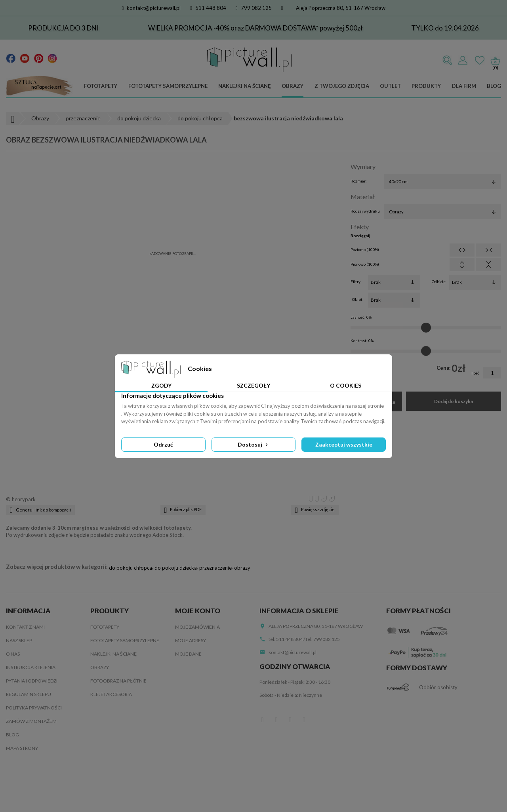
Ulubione (480, 61)
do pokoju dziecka (176, 568)
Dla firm (464, 86)
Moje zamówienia (197, 627)
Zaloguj (463, 61)
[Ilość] (492, 373)
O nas (13, 654)
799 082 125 (254, 8)
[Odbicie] (475, 282)
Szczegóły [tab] (253, 385)
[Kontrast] (426, 351)
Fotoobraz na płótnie (118, 681)
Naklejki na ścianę (245, 86)
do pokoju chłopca (131, 568)
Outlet (390, 86)
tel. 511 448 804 (286, 639)
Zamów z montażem (31, 721)
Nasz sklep (19, 640)
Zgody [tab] (161, 385)
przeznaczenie (215, 568)
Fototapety (101, 86)
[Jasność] (426, 328)
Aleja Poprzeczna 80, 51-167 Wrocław (341, 8)
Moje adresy (191, 640)
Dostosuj (253, 444)
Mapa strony (22, 748)
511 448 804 (208, 8)
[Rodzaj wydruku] (443, 212)
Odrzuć (163, 444)
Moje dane (188, 654)
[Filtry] (394, 282)
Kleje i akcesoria (111, 694)
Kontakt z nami (25, 627)
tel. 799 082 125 (323, 639)
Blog (494, 86)
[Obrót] (394, 300)
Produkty (426, 86)
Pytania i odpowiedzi (32, 681)
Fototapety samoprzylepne (168, 86)
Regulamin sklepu (29, 694)
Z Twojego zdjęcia (342, 86)
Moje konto (198, 611)
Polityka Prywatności (34, 708)
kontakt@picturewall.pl (152, 8)
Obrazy (293, 86)
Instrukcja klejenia (31, 667)
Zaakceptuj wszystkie (344, 444)
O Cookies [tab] (346, 385)
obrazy (242, 568)
